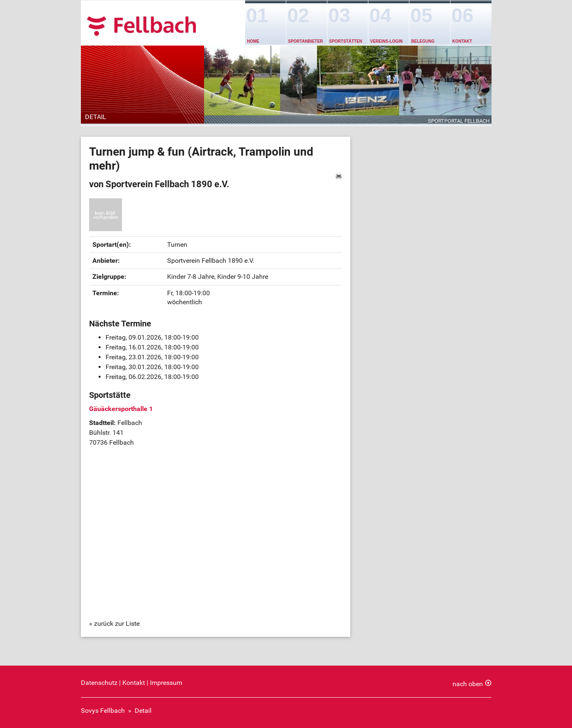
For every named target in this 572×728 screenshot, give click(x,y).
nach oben (468, 684)
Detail (143, 711)
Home (253, 41)
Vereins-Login (387, 41)
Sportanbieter (306, 41)
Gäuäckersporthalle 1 (121, 409)
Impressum (166, 683)
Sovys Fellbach (103, 711)
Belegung (423, 41)
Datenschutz (99, 683)
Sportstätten (346, 41)
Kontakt (462, 41)
